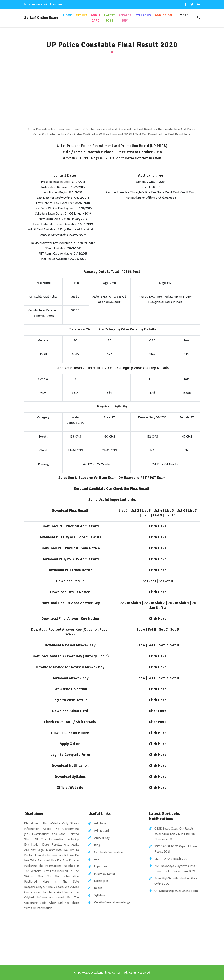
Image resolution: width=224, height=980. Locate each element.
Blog (97, 845)
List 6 (181, 510)
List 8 (146, 515)
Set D (175, 629)
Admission (163, 15)
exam (98, 859)
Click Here (158, 526)
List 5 (169, 510)
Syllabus (143, 15)
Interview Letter (105, 874)
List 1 (123, 510)
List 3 (146, 510)
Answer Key (125, 18)
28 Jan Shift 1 (178, 603)
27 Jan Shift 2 (154, 603)
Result (81, 15)
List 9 (158, 515)
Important (101, 866)
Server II (166, 581)
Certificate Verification (109, 852)
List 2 (135, 510)
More (184, 15)
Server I (149, 581)
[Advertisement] (112, 91)
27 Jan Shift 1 (131, 603)
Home (68, 15)
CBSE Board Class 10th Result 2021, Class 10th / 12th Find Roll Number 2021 (175, 834)
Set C (163, 629)
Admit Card (96, 18)
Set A (141, 629)
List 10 (170, 515)
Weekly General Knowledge (112, 902)
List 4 (158, 510)
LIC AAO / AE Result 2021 (171, 859)
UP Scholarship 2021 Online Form (176, 891)
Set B (152, 629)
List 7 (192, 510)
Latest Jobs (110, 18)
